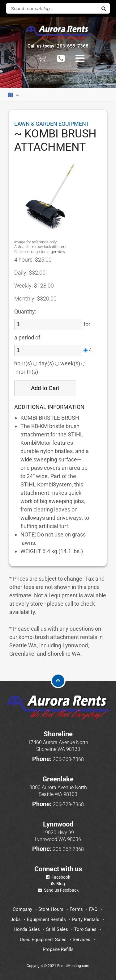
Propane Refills (58, 949)
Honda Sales (27, 929)
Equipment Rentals (46, 919)
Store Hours (51, 909)
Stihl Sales (57, 929)
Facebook (58, 877)
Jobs (16, 919)
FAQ (93, 909)
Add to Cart (45, 388)
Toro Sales (85, 929)
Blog (58, 884)
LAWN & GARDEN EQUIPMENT (52, 124)
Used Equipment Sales (43, 940)
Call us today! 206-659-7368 (58, 46)
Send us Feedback (58, 890)
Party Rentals (86, 919)
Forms (76, 909)
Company (22, 909)
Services (82, 940)
